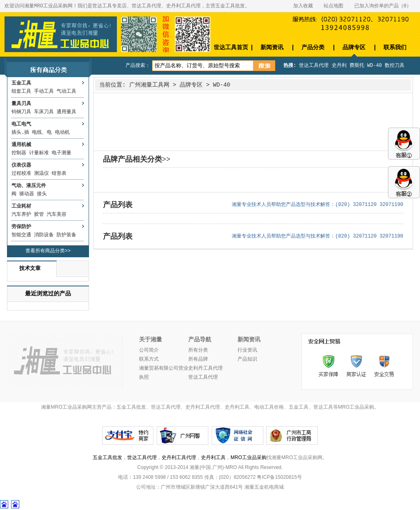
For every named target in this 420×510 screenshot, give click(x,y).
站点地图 (333, 6)
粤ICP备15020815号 (279, 477)
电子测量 (62, 153)
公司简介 (149, 350)
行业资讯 (247, 350)
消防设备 (44, 235)
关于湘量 (151, 340)
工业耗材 (21, 206)
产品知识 (247, 359)
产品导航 (200, 340)
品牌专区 (354, 47)
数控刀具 (395, 66)
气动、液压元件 (29, 186)
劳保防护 (21, 227)
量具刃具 (21, 104)
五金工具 (21, 83)
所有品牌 (198, 359)
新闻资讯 (272, 47)
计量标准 (39, 153)
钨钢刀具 (21, 112)
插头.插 (20, 133)
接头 (42, 194)
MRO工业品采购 (249, 457)
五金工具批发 (107, 457)
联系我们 (395, 47)
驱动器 (27, 194)
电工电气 (21, 124)
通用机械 (21, 145)
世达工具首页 (231, 47)
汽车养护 (21, 215)
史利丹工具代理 (205, 368)
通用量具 (66, 112)
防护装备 (66, 235)
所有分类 (198, 350)
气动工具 (66, 91)
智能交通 (21, 235)
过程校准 (21, 174)
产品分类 (313, 47)
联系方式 (149, 359)
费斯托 (357, 66)
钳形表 (59, 174)
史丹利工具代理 (179, 457)
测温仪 (41, 174)
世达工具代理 (314, 66)
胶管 (39, 215)
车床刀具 (44, 112)
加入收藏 (303, 6)
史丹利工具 (213, 457)
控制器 (19, 153)
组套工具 (21, 91)
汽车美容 (57, 215)
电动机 (62, 133)
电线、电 (42, 133)
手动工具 (44, 91)
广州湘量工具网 (149, 85)
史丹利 (339, 66)
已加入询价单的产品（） (383, 6)
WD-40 (374, 66)
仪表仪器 (21, 165)
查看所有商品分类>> (48, 251)
